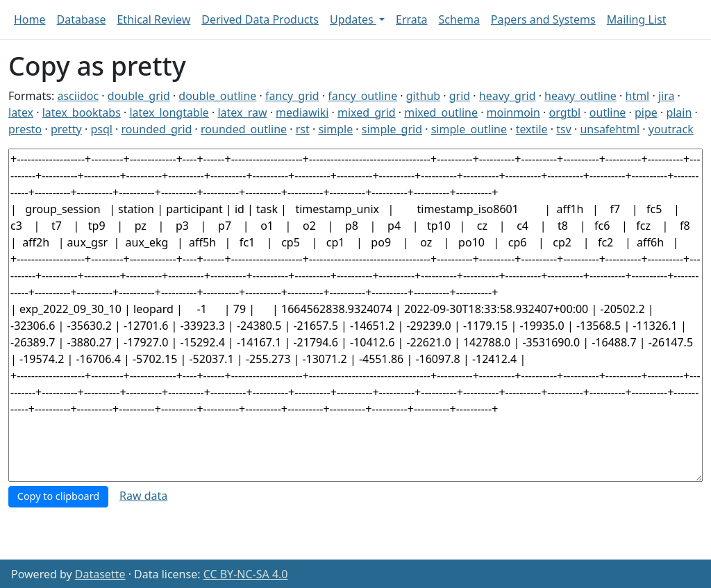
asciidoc (78, 96)
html (638, 96)
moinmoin (513, 112)
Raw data (143, 496)
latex (21, 112)
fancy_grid (292, 96)
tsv (564, 129)
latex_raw (242, 112)
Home (30, 19)
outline (608, 112)
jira (667, 96)
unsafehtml (610, 129)
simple (335, 129)
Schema (459, 19)
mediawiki (302, 112)
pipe (646, 112)
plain (679, 112)
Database (82, 19)
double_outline (217, 96)
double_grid (139, 96)
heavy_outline (580, 96)
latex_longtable (169, 112)
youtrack (671, 129)
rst (303, 129)
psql (101, 129)
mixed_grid (367, 112)
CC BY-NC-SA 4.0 (246, 574)
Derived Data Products (260, 19)
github (423, 96)
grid (460, 96)
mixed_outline (441, 112)
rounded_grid (156, 129)
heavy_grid (508, 96)
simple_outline (469, 129)
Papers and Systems (543, 19)
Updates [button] (353, 19)
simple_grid (392, 129)
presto (25, 129)
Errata (412, 19)
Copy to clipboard (58, 496)
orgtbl (565, 112)
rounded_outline (244, 129)
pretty (66, 129)
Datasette (100, 574)
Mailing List (637, 19)
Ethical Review (153, 19)
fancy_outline (362, 96)
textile (532, 129)
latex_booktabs (82, 112)
